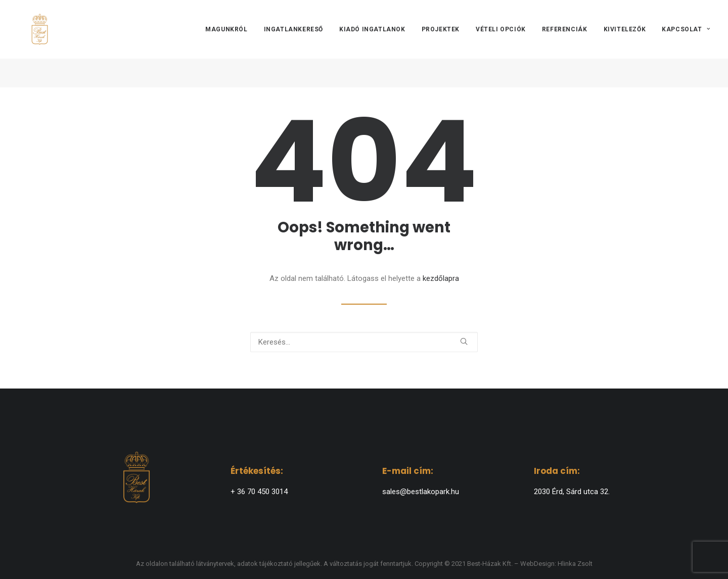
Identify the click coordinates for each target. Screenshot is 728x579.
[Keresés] (364, 342)
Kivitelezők (625, 44)
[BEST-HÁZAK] (34, 44)
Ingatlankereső (293, 44)
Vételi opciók (501, 44)
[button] (464, 341)
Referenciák (565, 44)
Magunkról (226, 44)
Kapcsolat (686, 44)
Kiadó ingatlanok (372, 44)
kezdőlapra (441, 278)
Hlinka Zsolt (575, 564)
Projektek (441, 44)
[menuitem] (230, 44)
